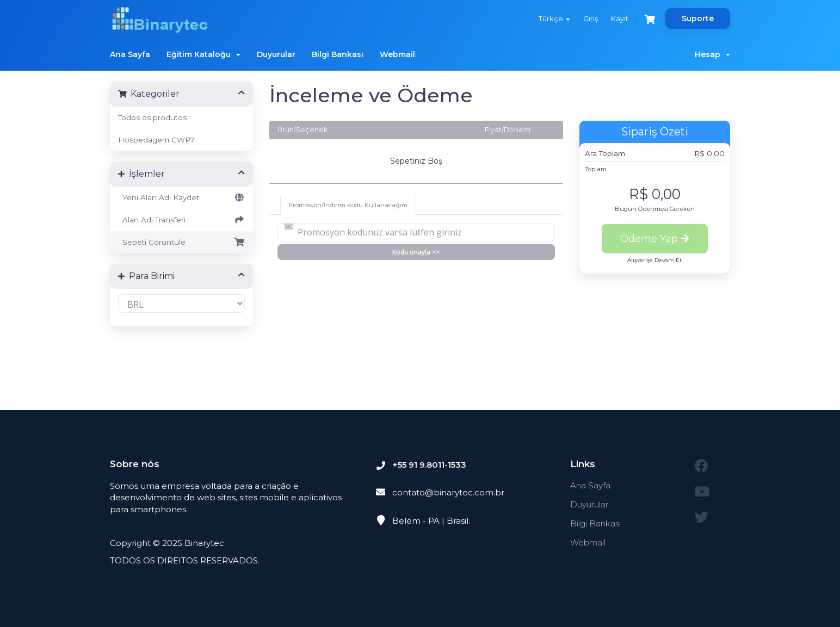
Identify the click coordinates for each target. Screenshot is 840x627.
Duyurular (276, 54)
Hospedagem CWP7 (156, 140)
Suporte (698, 18)
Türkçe (554, 18)
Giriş (591, 18)
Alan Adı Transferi (181, 220)
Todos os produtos (152, 117)
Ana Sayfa (130, 54)
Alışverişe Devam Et (654, 260)
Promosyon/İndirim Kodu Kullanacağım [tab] (348, 205)
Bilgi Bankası (338, 54)
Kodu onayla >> (416, 252)
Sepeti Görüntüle (181, 242)
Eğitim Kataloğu (203, 54)
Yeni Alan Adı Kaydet (181, 197)
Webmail (397, 54)
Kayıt (620, 18)
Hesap (712, 54)
